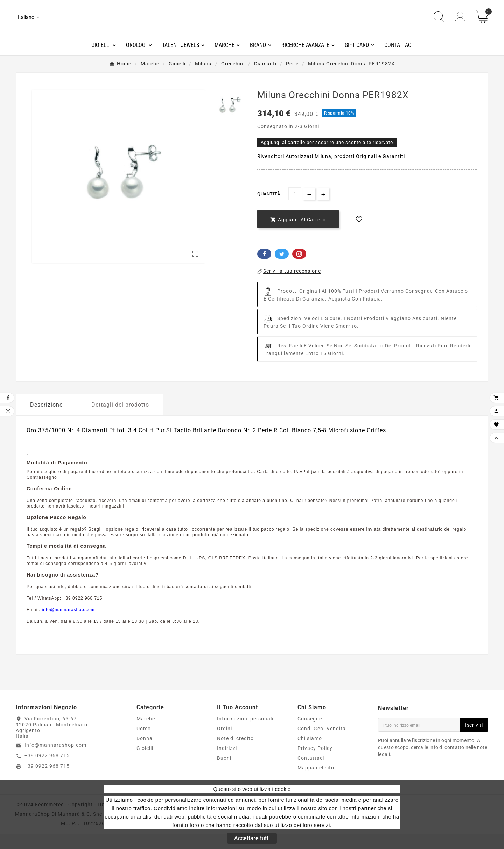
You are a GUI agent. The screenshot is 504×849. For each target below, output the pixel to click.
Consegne (310, 734)
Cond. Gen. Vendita (322, 744)
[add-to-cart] (298, 234)
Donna (145, 754)
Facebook (264, 269)
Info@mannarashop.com (55, 761)
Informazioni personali (245, 734)
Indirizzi (227, 764)
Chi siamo (310, 754)
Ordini (225, 744)
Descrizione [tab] (46, 420)
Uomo (144, 744)
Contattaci (311, 773)
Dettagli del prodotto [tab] (120, 420)
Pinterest (299, 269)
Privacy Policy (315, 764)
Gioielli (145, 764)
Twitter (282, 269)
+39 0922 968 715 (47, 771)
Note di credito (235, 754)
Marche (146, 734)
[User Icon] (460, 25)
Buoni (224, 773)
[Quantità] (295, 210)
